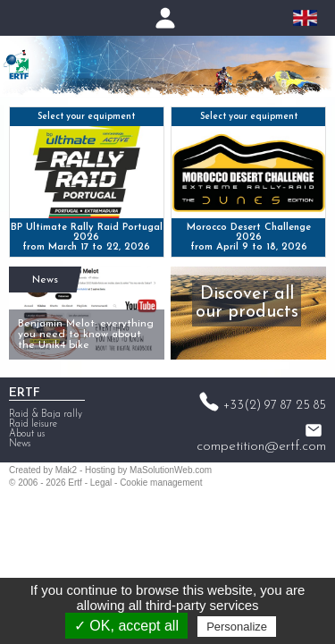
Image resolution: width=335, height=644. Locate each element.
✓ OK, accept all (126, 626)
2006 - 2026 (42, 483)
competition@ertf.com (261, 446)
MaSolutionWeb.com (171, 470)
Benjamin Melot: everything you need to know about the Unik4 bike (86, 335)
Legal (101, 483)
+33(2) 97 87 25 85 (275, 406)
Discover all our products (247, 303)
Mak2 (66, 470)
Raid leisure (33, 424)
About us (27, 434)
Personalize (237, 627)
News (45, 280)
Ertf (75, 483)
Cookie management (161, 483)
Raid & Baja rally (46, 415)
